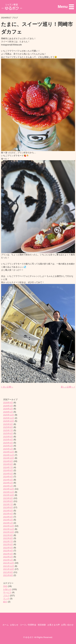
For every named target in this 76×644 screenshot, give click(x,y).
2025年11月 (9, 418)
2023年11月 (9, 492)
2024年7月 (8, 467)
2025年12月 (9, 415)
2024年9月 (8, 461)
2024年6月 (8, 470)
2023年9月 (8, 498)
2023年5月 (8, 511)
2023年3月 (8, 517)
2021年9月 (8, 572)
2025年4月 (8, 440)
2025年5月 (8, 437)
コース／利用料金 (28, 625)
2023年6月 (8, 507)
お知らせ (7, 589)
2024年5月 (8, 474)
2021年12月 (9, 563)
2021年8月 (8, 575)
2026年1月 (8, 412)
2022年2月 (8, 557)
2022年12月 (9, 526)
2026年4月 (8, 403)
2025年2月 (8, 446)
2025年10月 (9, 421)
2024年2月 (8, 483)
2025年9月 (8, 424)
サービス (7, 592)
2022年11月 (9, 529)
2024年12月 (9, 452)
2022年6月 (8, 544)
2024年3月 (8, 480)
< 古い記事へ (7, 387)
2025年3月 (8, 443)
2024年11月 (9, 455)
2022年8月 (8, 538)
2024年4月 (8, 477)
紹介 (5, 602)
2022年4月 (8, 551)
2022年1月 (8, 560)
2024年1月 (8, 486)
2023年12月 (9, 489)
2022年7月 (8, 541)
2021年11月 (9, 566)
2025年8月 (8, 427)
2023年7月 (8, 504)
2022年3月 (8, 554)
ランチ (6, 599)
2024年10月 (9, 458)
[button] (66, 7)
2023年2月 (8, 520)
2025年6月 (8, 433)
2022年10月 (9, 532)
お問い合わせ (67, 625)
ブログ (6, 596)
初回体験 (42, 625)
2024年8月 (8, 464)
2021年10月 (9, 569)
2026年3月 (8, 406)
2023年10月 (9, 495)
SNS (5, 586)
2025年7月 (8, 430)
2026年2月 (8, 409)
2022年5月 (8, 548)
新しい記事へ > (68, 387)
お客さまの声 (54, 625)
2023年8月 (8, 501)
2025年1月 (8, 449)
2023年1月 (8, 523)
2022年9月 (8, 535)
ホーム (6, 625)
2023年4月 (8, 514)
